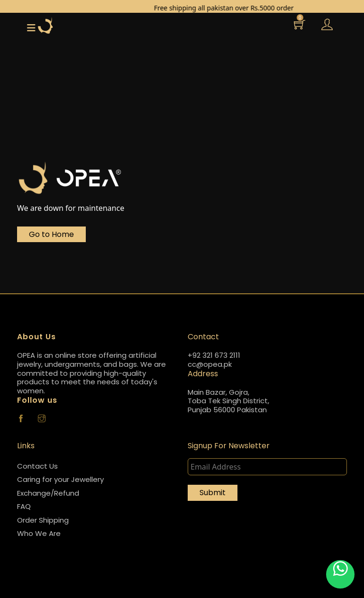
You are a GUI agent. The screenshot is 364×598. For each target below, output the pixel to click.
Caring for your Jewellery (60, 479)
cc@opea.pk (210, 365)
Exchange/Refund (48, 493)
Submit (213, 493)
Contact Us (37, 466)
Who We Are (39, 533)
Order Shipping (43, 520)
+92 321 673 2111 (214, 356)
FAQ (24, 506)
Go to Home (51, 234)
